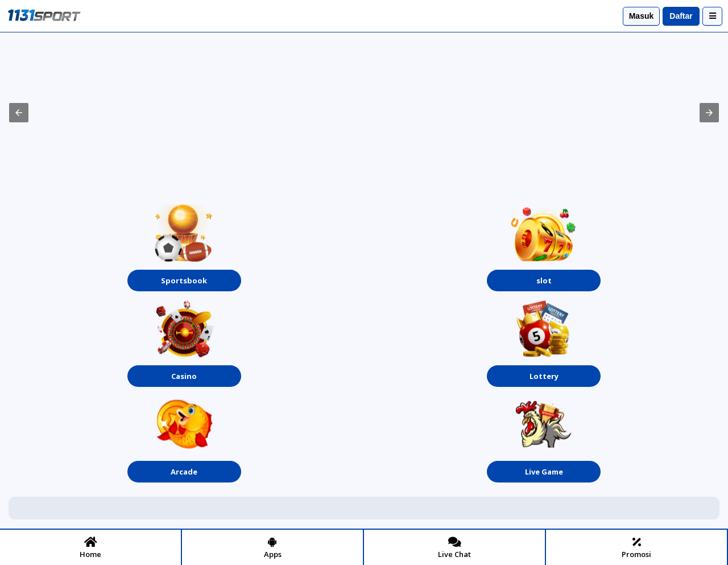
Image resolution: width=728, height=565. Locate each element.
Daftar (681, 16)
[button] (19, 113)
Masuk (642, 16)
